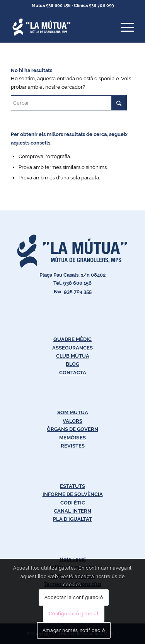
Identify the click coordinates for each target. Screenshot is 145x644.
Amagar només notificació (74, 630)
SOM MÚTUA (73, 412)
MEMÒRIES (72, 438)
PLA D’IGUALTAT (72, 519)
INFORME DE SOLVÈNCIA (73, 494)
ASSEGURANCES (72, 348)
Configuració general (73, 614)
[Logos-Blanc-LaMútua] (60, 27)
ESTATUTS (72, 486)
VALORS (72, 421)
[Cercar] (69, 103)
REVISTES (73, 446)
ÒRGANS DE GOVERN (72, 429)
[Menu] (124, 27)
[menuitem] (124, 27)
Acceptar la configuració (74, 598)
